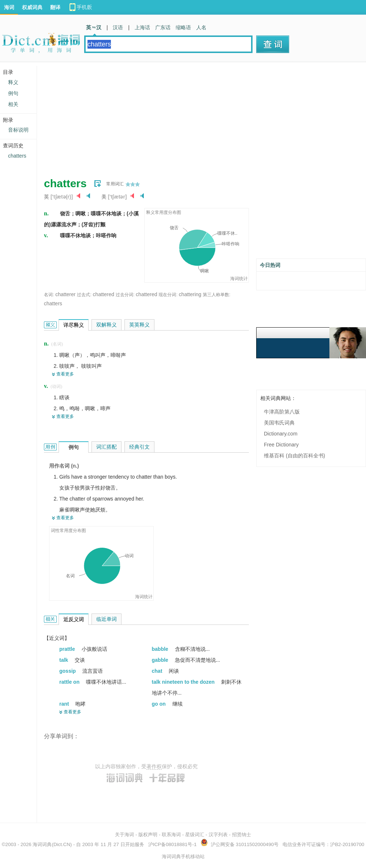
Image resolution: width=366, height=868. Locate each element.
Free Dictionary (281, 445)
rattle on (70, 682)
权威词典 (32, 7)
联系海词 (171, 835)
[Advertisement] (163, 117)
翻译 (55, 7)
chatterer (65, 294)
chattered (104, 294)
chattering (190, 294)
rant (65, 704)
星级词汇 (195, 835)
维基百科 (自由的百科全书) (294, 456)
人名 (201, 27)
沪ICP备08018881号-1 (172, 844)
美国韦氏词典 (279, 423)
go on (160, 704)
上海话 (142, 27)
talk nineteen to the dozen (184, 682)
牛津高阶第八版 (282, 412)
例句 (13, 93)
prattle (68, 649)
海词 (9, 7)
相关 (13, 104)
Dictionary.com (281, 434)
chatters (53, 303)
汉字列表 (218, 835)
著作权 (154, 766)
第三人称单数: (216, 295)
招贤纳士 (242, 835)
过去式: (84, 295)
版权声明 (148, 835)
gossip (68, 671)
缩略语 (183, 27)
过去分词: (125, 295)
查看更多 (65, 374)
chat (158, 671)
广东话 (163, 27)
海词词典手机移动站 (183, 856)
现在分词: (168, 295)
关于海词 (124, 835)
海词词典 (42, 844)
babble (161, 649)
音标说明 (18, 130)
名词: (49, 295)
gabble (161, 660)
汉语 (118, 27)
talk (64, 660)
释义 (13, 82)
